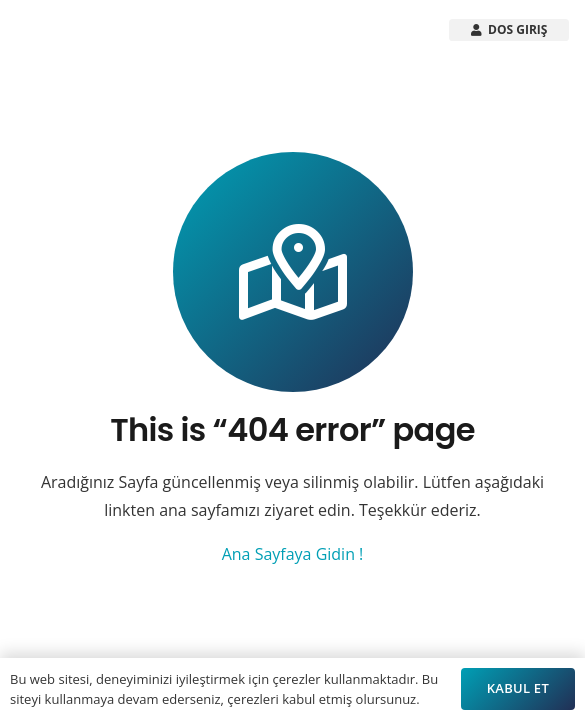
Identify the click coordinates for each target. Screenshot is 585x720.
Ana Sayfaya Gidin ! (293, 554)
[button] (331, 30)
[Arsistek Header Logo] (74, 30)
